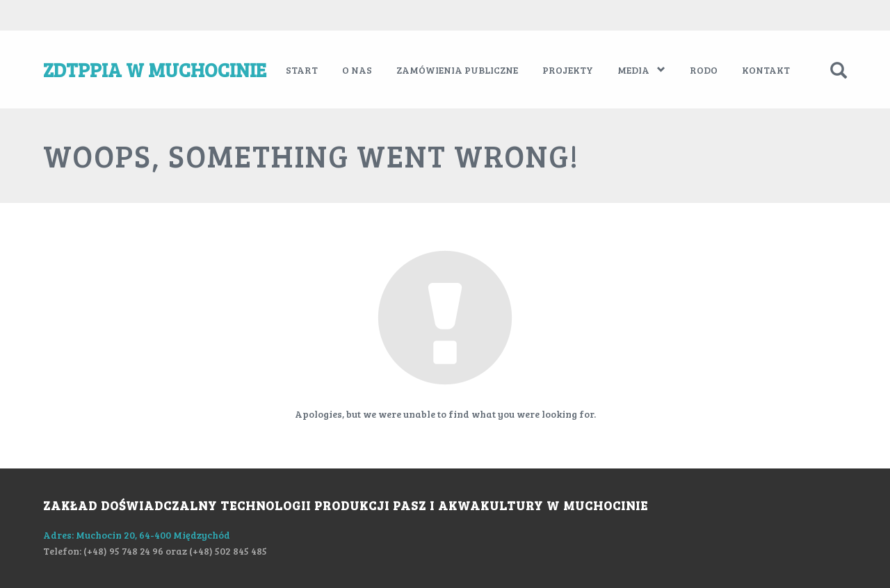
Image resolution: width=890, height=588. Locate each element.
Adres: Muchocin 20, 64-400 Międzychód (137, 535)
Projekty (568, 70)
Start (302, 70)
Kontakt (766, 70)
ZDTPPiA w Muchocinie (155, 70)
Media (641, 70)
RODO (704, 70)
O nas (357, 70)
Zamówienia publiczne (457, 70)
